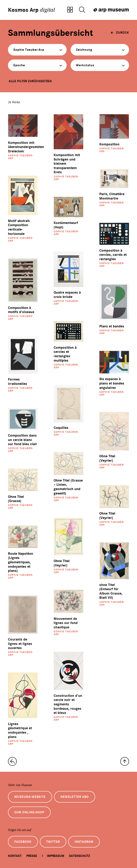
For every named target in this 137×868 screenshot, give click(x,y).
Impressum (56, 856)
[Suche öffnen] (82, 10)
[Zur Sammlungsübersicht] (70, 10)
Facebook (23, 842)
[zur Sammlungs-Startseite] (12, 761)
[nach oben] (125, 761)
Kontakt (15, 856)
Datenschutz (79, 856)
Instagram (84, 842)
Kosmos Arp (31, 10)
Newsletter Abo (75, 797)
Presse (32, 856)
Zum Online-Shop (29, 812)
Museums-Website (30, 797)
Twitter (53, 842)
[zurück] (120, 33)
